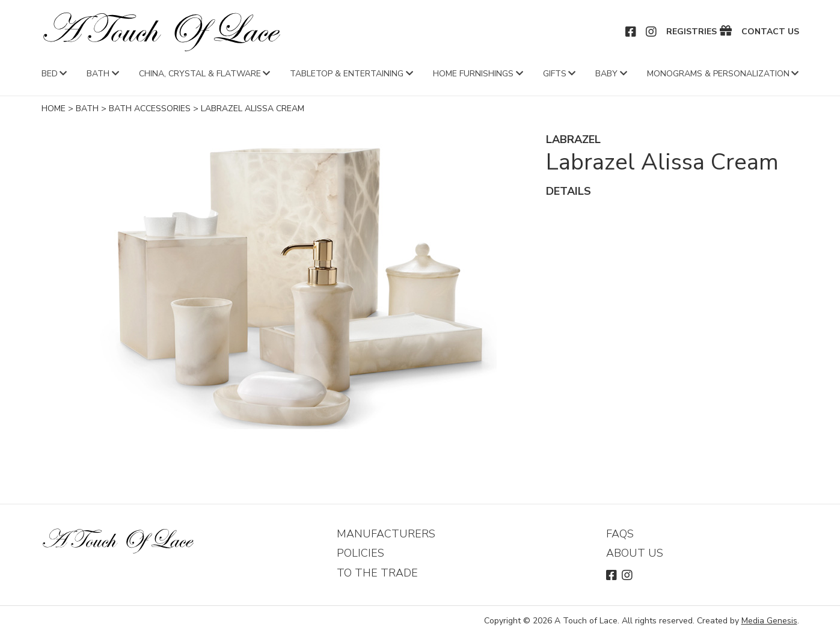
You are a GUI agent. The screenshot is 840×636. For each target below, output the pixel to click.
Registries (691, 32)
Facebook (631, 32)
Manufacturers (386, 534)
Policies (360, 553)
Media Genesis (769, 621)
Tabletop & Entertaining (347, 74)
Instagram (652, 32)
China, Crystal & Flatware (200, 74)
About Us (635, 553)
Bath (98, 74)
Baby (606, 74)
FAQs (620, 534)
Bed (50, 74)
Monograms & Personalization (718, 74)
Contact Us (770, 32)
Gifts (555, 74)
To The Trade (377, 573)
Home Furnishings (473, 74)
